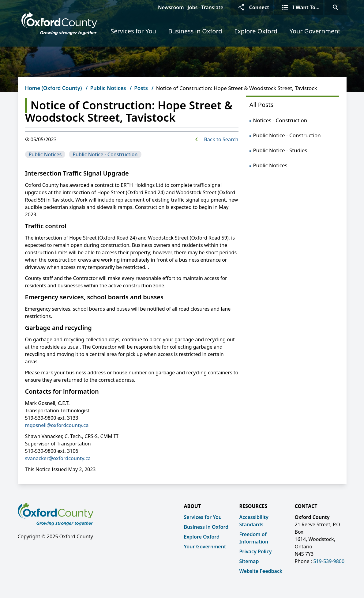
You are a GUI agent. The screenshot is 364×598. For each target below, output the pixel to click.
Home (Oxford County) (54, 88)
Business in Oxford (195, 31)
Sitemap (249, 561)
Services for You (133, 31)
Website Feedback (261, 571)
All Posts (262, 105)
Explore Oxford (256, 31)
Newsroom (171, 7)
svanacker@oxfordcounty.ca (58, 458)
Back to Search (221, 139)
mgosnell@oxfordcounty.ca (57, 425)
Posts (141, 88)
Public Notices (108, 88)
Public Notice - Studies (280, 150)
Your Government (315, 31)
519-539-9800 (329, 561)
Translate (212, 7)
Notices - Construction (280, 120)
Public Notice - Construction (105, 154)
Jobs (193, 7)
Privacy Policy (256, 551)
